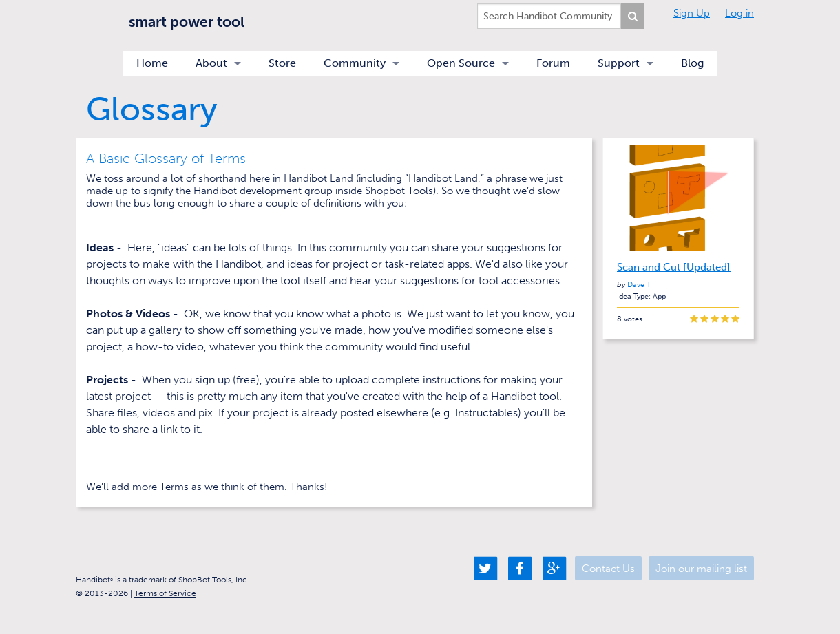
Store (282, 63)
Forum (553, 63)
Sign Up (692, 13)
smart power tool (187, 22)
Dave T (639, 285)
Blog (692, 63)
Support (619, 63)
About (211, 63)
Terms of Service (165, 593)
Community (355, 63)
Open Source (461, 63)
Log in (739, 13)
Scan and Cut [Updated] (674, 267)
